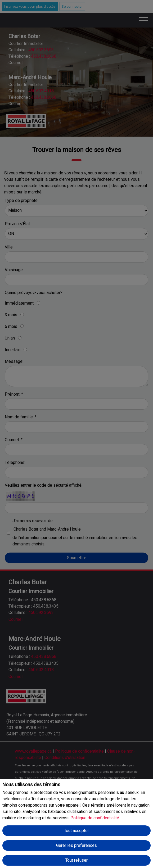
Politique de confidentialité (95, 818)
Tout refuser (76, 860)
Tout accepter (76, 831)
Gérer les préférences (76, 846)
